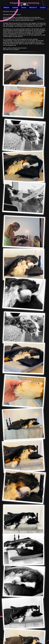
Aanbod (15, 8)
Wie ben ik (33, 8)
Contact (43, 8)
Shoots (24, 8)
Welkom (6, 8)
